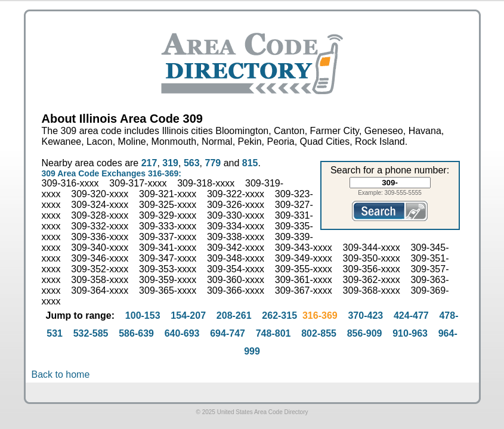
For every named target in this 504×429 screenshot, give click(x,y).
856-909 (365, 333)
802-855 (319, 333)
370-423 (365, 315)
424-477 (411, 315)
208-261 (234, 315)
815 (250, 163)
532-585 (91, 333)
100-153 (143, 315)
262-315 (279, 315)
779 (213, 163)
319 (170, 163)
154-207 (188, 315)
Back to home (61, 374)
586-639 (136, 333)
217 (149, 163)
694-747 (228, 333)
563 (192, 163)
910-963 (410, 333)
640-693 (182, 333)
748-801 (273, 333)
